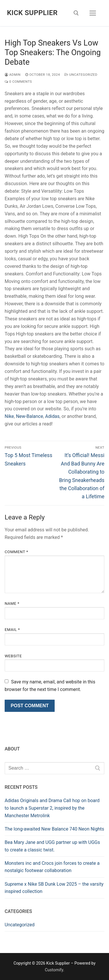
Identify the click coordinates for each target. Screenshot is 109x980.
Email (12, 629)
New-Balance (30, 416)
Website (13, 656)
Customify (54, 970)
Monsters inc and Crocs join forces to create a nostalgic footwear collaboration (52, 867)
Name (12, 603)
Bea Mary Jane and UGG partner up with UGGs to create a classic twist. (52, 846)
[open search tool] (76, 13)
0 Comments (18, 82)
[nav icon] (93, 13)
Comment (16, 552)
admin (13, 75)
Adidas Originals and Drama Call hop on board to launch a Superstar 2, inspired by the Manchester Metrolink (52, 808)
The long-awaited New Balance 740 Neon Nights (54, 829)
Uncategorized (81, 75)
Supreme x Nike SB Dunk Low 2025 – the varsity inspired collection (54, 888)
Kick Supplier (32, 13)
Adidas (52, 416)
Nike (9, 416)
